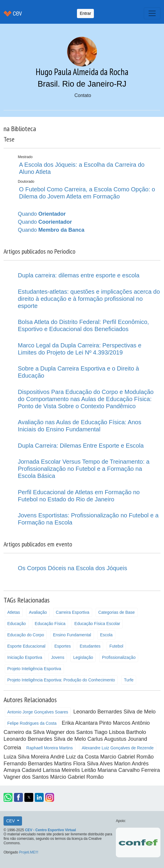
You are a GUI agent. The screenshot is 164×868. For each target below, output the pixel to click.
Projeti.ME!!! (29, 852)
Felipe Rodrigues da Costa (32, 723)
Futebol (116, 646)
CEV (11, 821)
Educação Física (50, 624)
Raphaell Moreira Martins (50, 748)
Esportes (63, 646)
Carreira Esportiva (73, 612)
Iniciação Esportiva (25, 657)
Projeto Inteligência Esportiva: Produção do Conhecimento (61, 680)
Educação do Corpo (26, 635)
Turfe (129, 680)
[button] (8, 797)
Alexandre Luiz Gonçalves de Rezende (118, 748)
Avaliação (38, 612)
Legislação (83, 657)
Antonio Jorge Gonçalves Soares (38, 712)
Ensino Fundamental (72, 635)
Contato (83, 95)
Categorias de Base (117, 612)
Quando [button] (42, 214)
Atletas (14, 612)
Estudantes (90, 646)
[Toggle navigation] (152, 13)
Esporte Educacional (26, 646)
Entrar (85, 13)
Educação (17, 624)
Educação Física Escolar (97, 624)
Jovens (58, 657)
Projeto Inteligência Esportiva (34, 669)
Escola (106, 635)
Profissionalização (119, 657)
